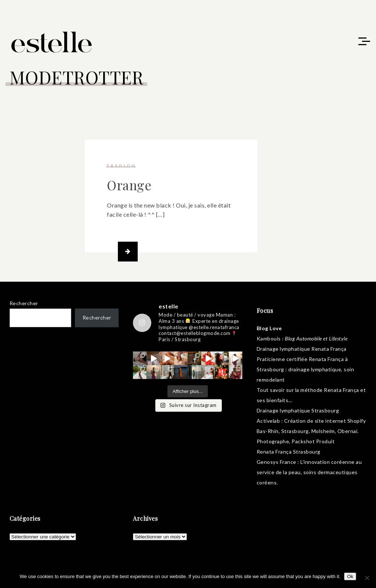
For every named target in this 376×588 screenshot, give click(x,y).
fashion (122, 165)
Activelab (268, 421)
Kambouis (269, 338)
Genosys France (276, 462)
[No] (367, 578)
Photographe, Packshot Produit (296, 441)
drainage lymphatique (315, 369)
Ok (350, 576)
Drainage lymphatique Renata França (302, 349)
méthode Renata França (330, 390)
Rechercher (24, 303)
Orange (129, 185)
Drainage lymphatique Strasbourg (298, 410)
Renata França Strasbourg (289, 452)
